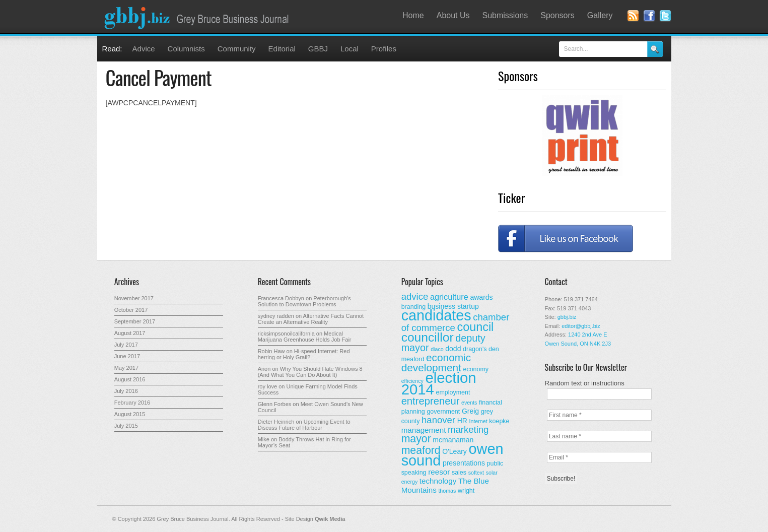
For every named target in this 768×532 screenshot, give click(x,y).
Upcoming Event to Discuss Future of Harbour (304, 425)
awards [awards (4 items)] (481, 297)
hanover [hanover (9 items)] (438, 420)
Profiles (384, 49)
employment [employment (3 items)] (453, 392)
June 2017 (127, 356)
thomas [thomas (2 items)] (447, 491)
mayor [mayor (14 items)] (416, 439)
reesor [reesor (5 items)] (439, 472)
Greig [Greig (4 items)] (470, 411)
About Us (453, 15)
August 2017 (130, 333)
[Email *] (599, 457)
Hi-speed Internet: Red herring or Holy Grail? (304, 354)
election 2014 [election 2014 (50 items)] (439, 383)
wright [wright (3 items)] (466, 491)
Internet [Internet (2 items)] (478, 421)
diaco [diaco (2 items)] (437, 349)
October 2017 (131, 310)
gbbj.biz (567, 317)
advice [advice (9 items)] (415, 296)
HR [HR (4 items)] (462, 421)
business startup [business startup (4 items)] (453, 306)
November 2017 (134, 298)
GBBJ (318, 49)
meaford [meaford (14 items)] (421, 450)
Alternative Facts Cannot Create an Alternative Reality (311, 319)
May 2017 (126, 368)
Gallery (600, 15)
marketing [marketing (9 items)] (468, 429)
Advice (144, 49)
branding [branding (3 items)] (414, 307)
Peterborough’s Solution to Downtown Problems (304, 301)
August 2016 (130, 379)
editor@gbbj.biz (581, 326)
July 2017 (126, 345)
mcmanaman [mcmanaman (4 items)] (453, 440)
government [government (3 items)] (443, 412)
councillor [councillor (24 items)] (428, 337)
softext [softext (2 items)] (476, 473)
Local (350, 49)
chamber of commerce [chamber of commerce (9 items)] (456, 322)
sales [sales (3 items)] (459, 473)
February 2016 (132, 403)
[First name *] (599, 415)
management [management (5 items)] (424, 430)
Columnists (186, 49)
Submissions (505, 15)
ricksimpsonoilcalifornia (286, 334)
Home (413, 15)
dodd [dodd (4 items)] (453, 349)
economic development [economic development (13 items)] (436, 362)
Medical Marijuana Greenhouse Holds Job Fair (305, 337)
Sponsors (557, 15)
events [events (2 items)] (469, 403)
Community (237, 49)
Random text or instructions (585, 383)
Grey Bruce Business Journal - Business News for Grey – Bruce (198, 17)
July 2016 (126, 391)
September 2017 (135, 321)
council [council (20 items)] (475, 327)
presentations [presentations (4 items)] (464, 463)
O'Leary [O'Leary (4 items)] (455, 451)
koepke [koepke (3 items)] (499, 421)
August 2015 (130, 414)
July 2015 (126, 426)
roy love (268, 386)
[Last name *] (599, 436)
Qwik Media (330, 519)
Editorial (282, 49)
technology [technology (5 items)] (438, 481)
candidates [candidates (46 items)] (436, 315)
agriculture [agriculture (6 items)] (449, 297)
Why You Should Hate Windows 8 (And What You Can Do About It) (310, 372)
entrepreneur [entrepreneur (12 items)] (431, 401)
